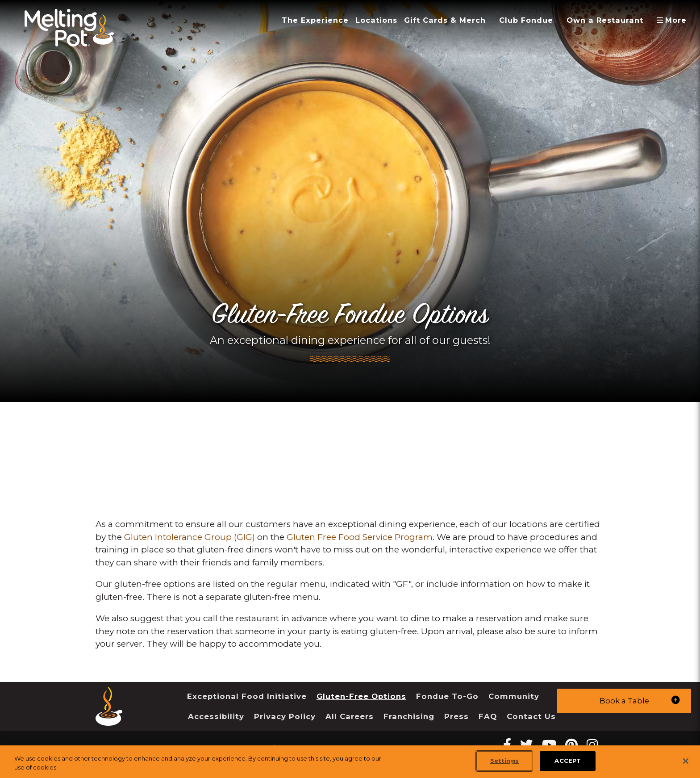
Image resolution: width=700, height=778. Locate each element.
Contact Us (531, 716)
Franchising (409, 716)
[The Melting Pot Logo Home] (69, 28)
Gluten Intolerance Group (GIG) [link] (190, 537)
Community (514, 696)
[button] (624, 701)
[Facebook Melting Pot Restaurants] (507, 745)
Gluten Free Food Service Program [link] (360, 537)
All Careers (350, 716)
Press (456, 716)
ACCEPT (568, 761)
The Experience (315, 20)
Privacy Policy (285, 716)
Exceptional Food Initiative (247, 696)
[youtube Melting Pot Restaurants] (549, 745)
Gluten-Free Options (361, 696)
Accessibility (216, 716)
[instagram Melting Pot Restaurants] (592, 745)
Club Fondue (526, 20)
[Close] (686, 761)
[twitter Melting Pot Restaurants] (527, 745)
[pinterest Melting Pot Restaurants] (571, 745)
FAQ (488, 716)
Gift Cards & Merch (445, 20)
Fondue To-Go (447, 696)
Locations (376, 20)
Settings (504, 761)
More (675, 20)
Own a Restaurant (605, 20)
